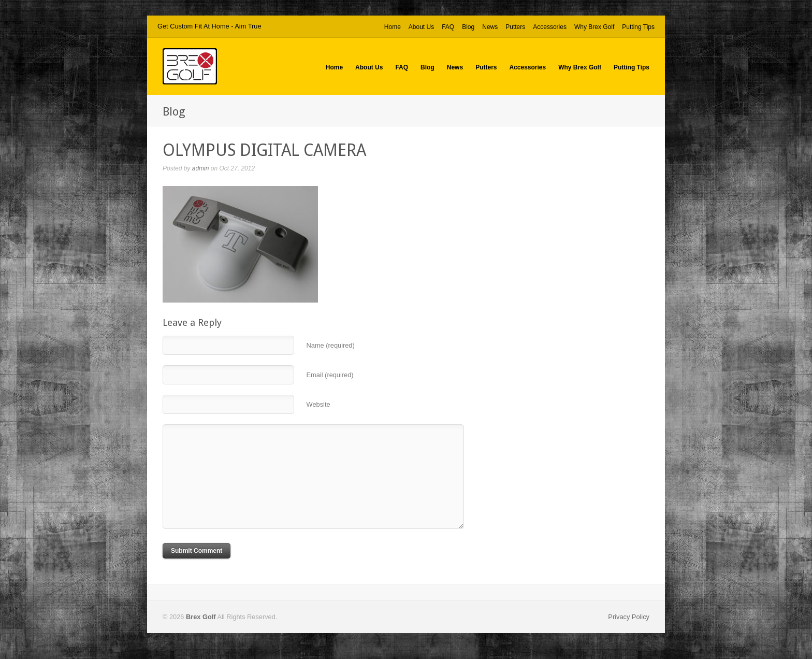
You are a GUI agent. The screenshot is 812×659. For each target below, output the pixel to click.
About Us (421, 27)
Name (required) (331, 345)
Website (318, 404)
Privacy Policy (629, 617)
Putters (515, 27)
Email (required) (330, 375)
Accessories (550, 27)
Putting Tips (638, 27)
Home (393, 27)
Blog (468, 27)
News (490, 27)
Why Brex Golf (594, 27)
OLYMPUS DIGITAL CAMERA (264, 150)
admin (201, 168)
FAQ (448, 27)
